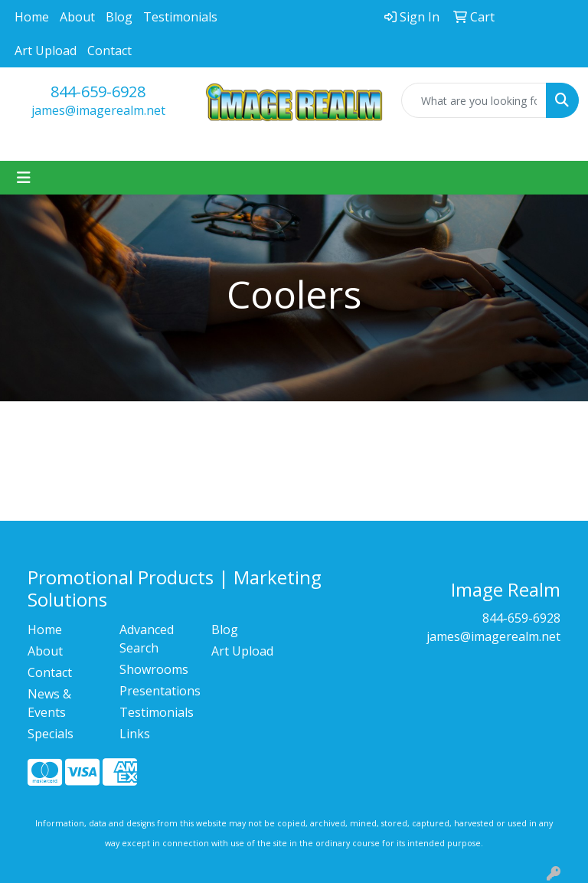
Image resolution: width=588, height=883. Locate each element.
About (77, 17)
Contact (109, 51)
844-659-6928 (98, 92)
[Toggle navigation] (24, 178)
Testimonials (180, 17)
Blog (119, 17)
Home (32, 17)
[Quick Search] (474, 100)
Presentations (156, 691)
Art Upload (46, 51)
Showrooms (154, 669)
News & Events (49, 703)
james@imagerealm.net (98, 110)
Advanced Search (147, 639)
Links (135, 734)
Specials (51, 734)
